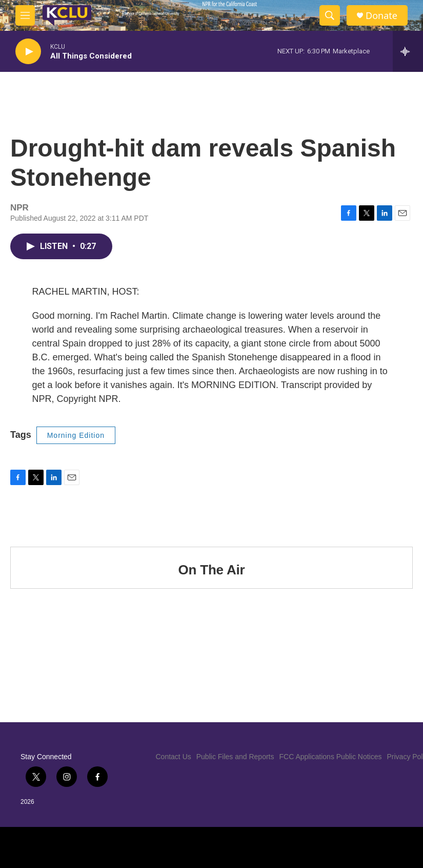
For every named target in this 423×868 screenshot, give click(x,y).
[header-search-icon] (330, 15)
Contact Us (174, 757)
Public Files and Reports (235, 757)
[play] (28, 52)
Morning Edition (76, 435)
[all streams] (408, 51)
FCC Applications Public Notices (331, 757)
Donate (381, 16)
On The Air (212, 570)
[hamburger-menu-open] (25, 15)
